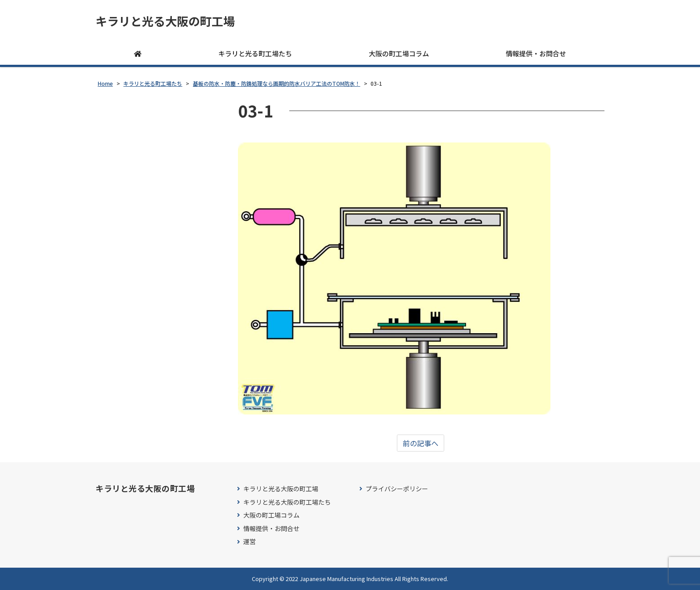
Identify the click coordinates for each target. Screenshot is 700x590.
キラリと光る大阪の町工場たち (287, 502)
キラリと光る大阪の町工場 (165, 21)
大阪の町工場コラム (399, 53)
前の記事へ (421, 443)
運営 (250, 542)
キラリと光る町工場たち (255, 53)
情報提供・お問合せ (536, 53)
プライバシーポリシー (397, 489)
